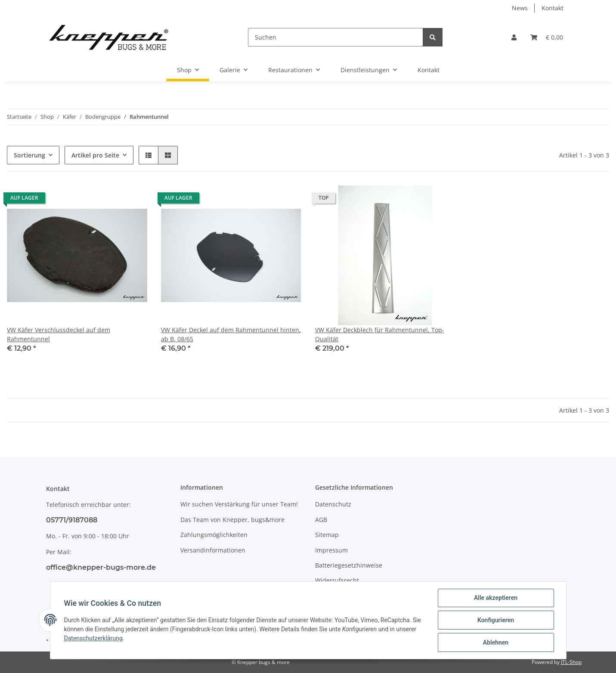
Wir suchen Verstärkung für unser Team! (239, 504)
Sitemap (327, 535)
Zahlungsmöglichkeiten (214, 535)
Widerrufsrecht (337, 580)
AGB (321, 520)
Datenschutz (333, 504)
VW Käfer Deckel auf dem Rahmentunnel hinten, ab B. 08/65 (231, 334)
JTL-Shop (571, 662)
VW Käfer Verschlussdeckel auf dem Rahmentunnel (59, 334)
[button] (514, 37)
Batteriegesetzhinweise (349, 565)
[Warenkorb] (547, 37)
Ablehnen (496, 642)
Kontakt (553, 8)
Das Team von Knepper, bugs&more (232, 520)
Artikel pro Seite (95, 155)
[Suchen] (336, 37)
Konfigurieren (496, 620)
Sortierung (29, 155)
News (520, 8)
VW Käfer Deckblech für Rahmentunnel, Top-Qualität (380, 334)
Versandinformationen (213, 550)
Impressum (331, 550)
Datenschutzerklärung (93, 638)
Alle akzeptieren (496, 598)
